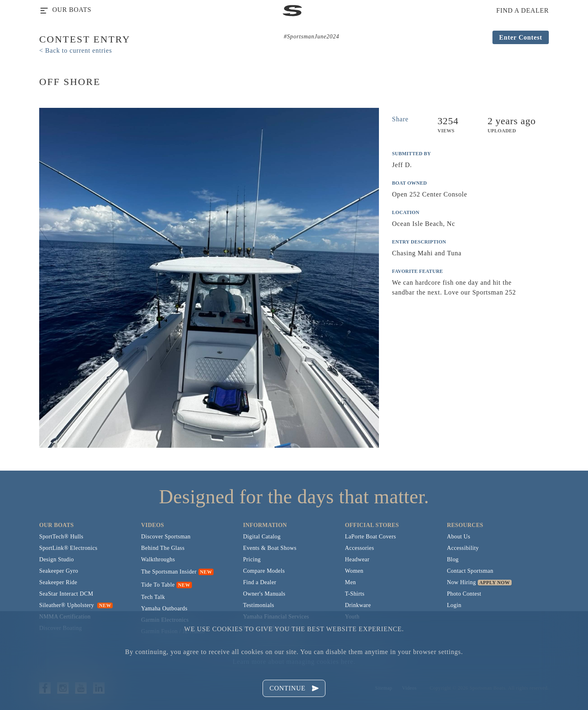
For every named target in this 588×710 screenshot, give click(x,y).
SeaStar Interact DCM (66, 594)
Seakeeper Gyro (59, 571)
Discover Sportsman (166, 537)
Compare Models (264, 571)
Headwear (357, 559)
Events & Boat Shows (270, 548)
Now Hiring (461, 582)
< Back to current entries (76, 50)
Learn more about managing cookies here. (294, 662)
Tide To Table (158, 585)
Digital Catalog (262, 537)
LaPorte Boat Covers (371, 537)
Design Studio (57, 559)
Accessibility (463, 548)
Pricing (252, 559)
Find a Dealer (259, 582)
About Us (458, 537)
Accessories (360, 548)
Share (400, 119)
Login (454, 605)
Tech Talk (153, 597)
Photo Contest (464, 594)
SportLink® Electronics (68, 548)
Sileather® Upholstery (76, 605)
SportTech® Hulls (61, 537)
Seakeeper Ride (58, 582)
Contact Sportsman (470, 571)
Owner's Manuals (264, 594)
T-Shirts (355, 594)
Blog (453, 559)
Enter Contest (521, 37)
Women (354, 571)
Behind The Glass (163, 548)
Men (351, 582)
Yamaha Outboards (164, 608)
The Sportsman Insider (169, 572)
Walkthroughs (158, 559)
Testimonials (258, 605)
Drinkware (358, 605)
